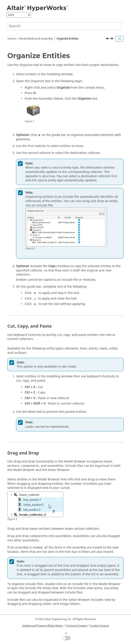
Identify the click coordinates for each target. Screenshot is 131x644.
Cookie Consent (99, 626)
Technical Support (77, 626)
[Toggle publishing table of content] (120, 39)
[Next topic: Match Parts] (112, 39)
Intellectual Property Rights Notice (43, 626)
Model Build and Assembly (36, 39)
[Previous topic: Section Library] (108, 39)
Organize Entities (67, 39)
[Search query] (64, 26)
